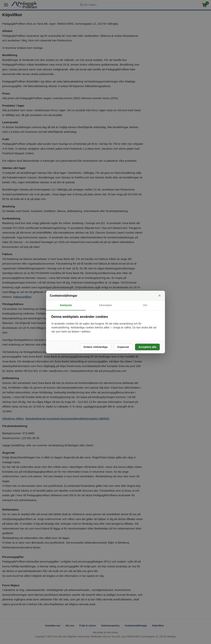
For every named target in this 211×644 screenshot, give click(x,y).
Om (145, 305)
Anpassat (123, 347)
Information (105, 305)
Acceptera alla (147, 347)
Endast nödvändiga (96, 347)
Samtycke (66, 305)
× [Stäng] (160, 295)
